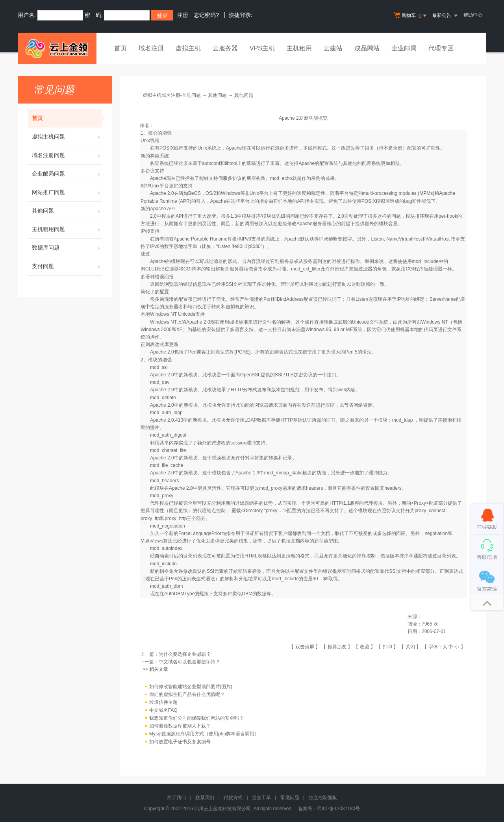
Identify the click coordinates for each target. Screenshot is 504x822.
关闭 (410, 647)
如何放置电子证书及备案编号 (180, 742)
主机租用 (299, 48)
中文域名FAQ (163, 710)
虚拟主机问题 (67, 137)
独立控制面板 (323, 798)
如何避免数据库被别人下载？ (180, 726)
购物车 (411, 16)
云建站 (333, 48)
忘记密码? (206, 15)
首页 (120, 48)
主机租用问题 (67, 229)
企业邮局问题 (67, 174)
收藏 (365, 647)
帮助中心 (473, 15)
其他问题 (67, 211)
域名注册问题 (67, 155)
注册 (183, 15)
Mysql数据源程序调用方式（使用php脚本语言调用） (204, 734)
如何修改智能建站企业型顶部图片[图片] (191, 687)
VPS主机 (262, 48)
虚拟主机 (188, 48)
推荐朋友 (337, 647)
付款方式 (233, 798)
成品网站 (367, 48)
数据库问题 (67, 248)
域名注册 (151, 48)
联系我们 (205, 798)
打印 (387, 647)
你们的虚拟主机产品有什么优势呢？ (187, 694)
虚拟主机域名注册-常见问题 (172, 95)
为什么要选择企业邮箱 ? (184, 654)
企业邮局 (404, 48)
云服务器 (225, 48)
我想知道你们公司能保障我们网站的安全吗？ (196, 718)
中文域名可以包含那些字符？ (189, 662)
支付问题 (67, 266)
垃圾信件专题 (163, 702)
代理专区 (441, 48)
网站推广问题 (67, 192)
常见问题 (290, 798)
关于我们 (176, 798)
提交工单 (261, 798)
